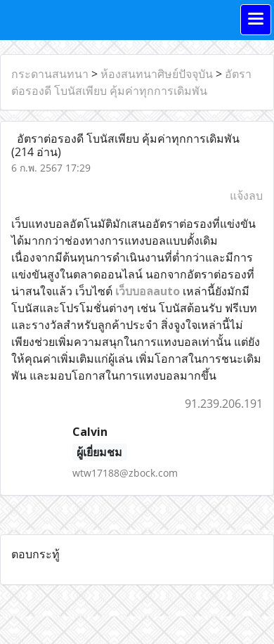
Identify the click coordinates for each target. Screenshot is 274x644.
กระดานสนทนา (50, 74)
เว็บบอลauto (148, 291)
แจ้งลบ (246, 195)
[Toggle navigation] (256, 20)
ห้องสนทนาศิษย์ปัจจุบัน (157, 74)
